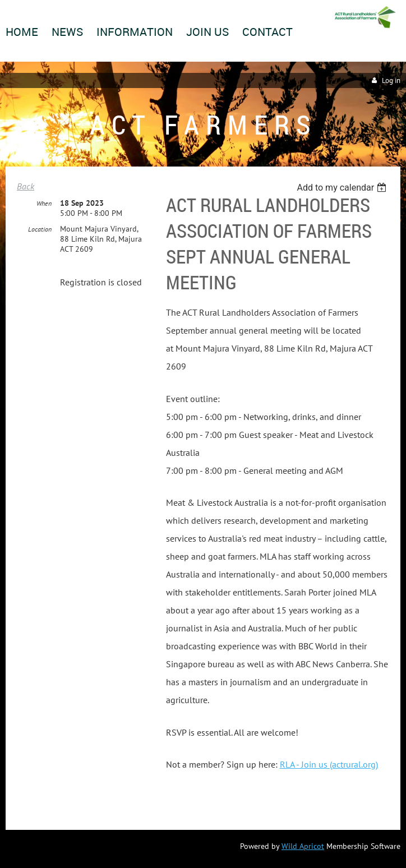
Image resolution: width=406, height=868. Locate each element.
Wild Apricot (303, 846)
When (44, 203)
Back (26, 186)
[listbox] (343, 188)
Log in (391, 80)
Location (40, 229)
